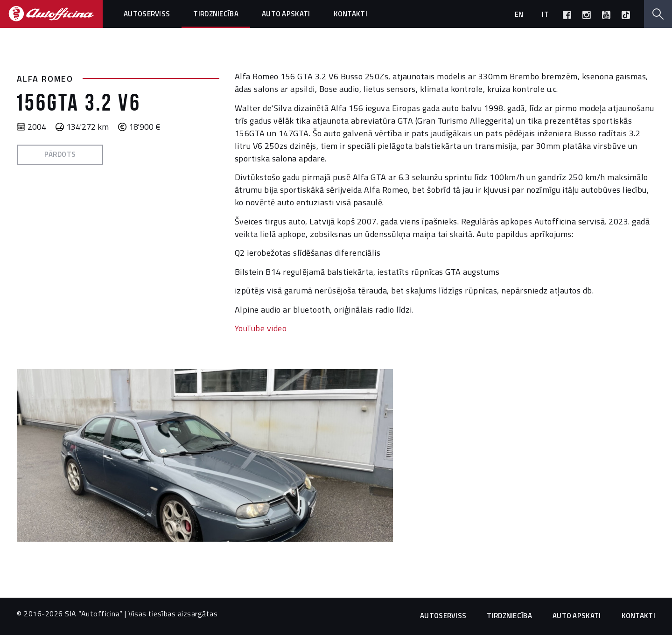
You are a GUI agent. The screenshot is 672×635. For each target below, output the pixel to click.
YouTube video (261, 328)
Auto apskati (286, 14)
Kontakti (350, 14)
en (519, 14)
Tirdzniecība (216, 14)
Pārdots (60, 154)
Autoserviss (147, 14)
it (545, 14)
